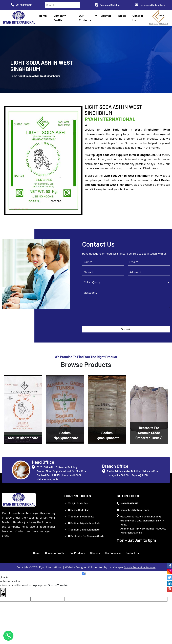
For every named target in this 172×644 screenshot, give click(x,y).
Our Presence (113, 553)
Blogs (122, 16)
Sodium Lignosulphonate (84, 529)
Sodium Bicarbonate (81, 516)
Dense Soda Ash (78, 510)
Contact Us (132, 553)
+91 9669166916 (22, 5)
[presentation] (108, 319)
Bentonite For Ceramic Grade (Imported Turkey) (86, 538)
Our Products (77, 553)
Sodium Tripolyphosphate (84, 523)
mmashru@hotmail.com (150, 5)
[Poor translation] (3, 592)
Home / (14, 76)
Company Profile (55, 553)
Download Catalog (107, 5)
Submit (126, 329)
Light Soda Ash (78, 503)
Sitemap (106, 16)
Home (43, 16)
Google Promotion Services (140, 567)
